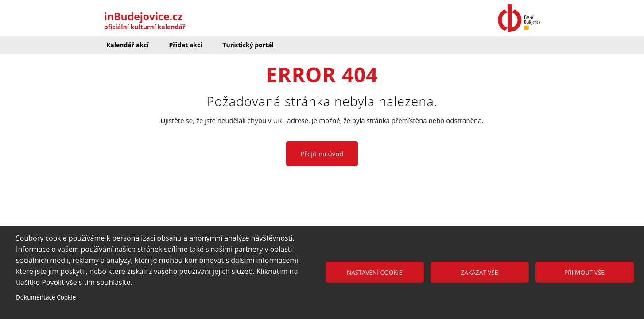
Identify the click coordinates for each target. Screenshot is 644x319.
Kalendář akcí (127, 45)
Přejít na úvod (322, 154)
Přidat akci (185, 45)
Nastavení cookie (374, 272)
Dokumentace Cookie (46, 297)
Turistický (248, 45)
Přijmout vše (584, 272)
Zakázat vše (480, 272)
